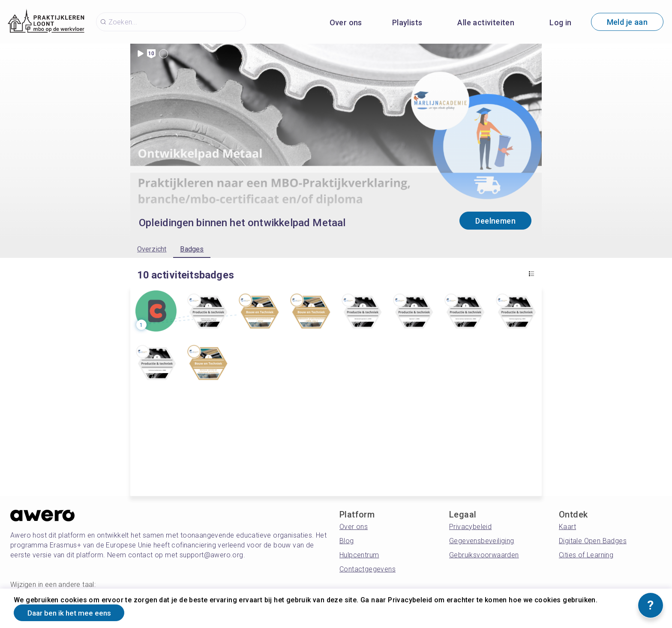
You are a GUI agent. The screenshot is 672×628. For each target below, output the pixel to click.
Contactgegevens (367, 569)
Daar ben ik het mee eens (73, 612)
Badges (192, 249)
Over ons (346, 22)
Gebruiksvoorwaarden (484, 555)
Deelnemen (495, 221)
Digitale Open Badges (593, 541)
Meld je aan (627, 22)
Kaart (567, 527)
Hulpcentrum (359, 555)
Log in (560, 22)
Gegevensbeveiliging (482, 541)
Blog (347, 541)
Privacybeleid (470, 527)
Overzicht (152, 249)
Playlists (407, 22)
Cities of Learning (586, 555)
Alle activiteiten (486, 22)
